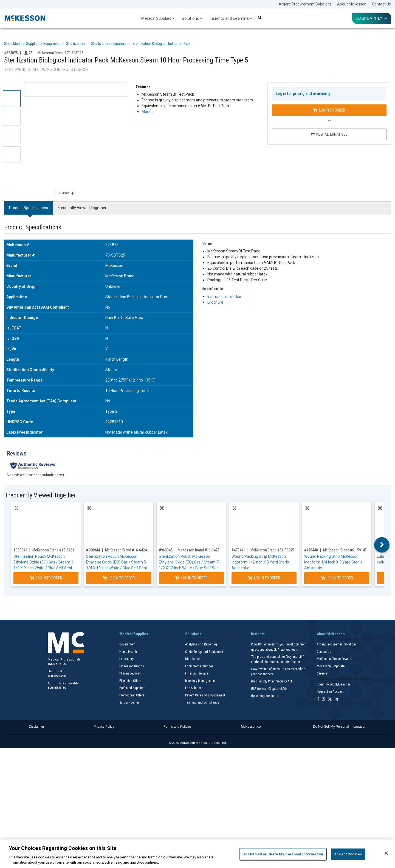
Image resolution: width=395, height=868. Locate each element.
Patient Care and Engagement (205, 695)
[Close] (386, 853)
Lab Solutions (194, 688)
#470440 (311, 550)
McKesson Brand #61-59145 (345, 550)
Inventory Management (200, 681)
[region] (198, 854)
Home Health (128, 652)
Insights (258, 634)
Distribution (193, 659)
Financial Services (198, 673)
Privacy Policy (104, 727)
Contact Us (381, 4)
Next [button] (382, 545)
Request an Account (330, 691)
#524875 (11, 53)
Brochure (215, 302)
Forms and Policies (177, 727)
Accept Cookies (348, 854)
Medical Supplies (158, 18)
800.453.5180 (57, 688)
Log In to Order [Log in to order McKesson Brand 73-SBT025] (329, 110)
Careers (322, 673)
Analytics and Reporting (201, 644)
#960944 (93, 550)
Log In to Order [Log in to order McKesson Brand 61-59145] (337, 578)
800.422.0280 (57, 676)
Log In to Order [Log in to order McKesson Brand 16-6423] (46, 578)
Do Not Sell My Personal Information (340, 727)
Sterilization (75, 44)
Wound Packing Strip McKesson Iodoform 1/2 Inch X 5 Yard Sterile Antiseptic (261, 562)
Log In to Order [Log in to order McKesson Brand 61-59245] (264, 578)
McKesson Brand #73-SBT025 (60, 53)
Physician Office (130, 681)
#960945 (166, 550)
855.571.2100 (57, 664)
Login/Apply (372, 18)
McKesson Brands (132, 666)
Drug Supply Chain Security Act (271, 681)
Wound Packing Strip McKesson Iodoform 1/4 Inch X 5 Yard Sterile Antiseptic (333, 562)
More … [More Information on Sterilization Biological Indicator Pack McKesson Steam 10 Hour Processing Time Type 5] (148, 112)
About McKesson (352, 4)
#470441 (238, 550)
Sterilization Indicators (109, 44)
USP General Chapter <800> (269, 689)
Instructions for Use (224, 297)
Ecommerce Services (199, 666)
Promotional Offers (132, 695)
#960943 (20, 550)
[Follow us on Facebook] (318, 700)
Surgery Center (129, 702)
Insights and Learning (231, 18)
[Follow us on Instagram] (324, 700)
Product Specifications (29, 208)
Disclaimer (36, 727)
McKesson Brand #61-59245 (272, 550)
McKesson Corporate (331, 666)
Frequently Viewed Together (82, 208)
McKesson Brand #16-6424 (126, 550)
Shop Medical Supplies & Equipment (32, 44)
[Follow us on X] (330, 700)
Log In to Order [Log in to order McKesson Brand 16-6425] (191, 578)
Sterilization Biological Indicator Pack (161, 44)
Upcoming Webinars (265, 696)
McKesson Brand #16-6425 (199, 550)
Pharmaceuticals (131, 673)
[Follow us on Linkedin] (336, 700)
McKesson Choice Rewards (335, 659)
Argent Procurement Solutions (305, 4)
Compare (66, 193)
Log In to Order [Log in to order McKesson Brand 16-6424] (119, 578)
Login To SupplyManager (334, 684)
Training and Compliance (202, 702)
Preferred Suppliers (132, 688)
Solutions (192, 18)
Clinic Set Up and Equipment (204, 652)
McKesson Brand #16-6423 (53, 550)
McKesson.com (252, 727)
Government (127, 644)
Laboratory (126, 659)
